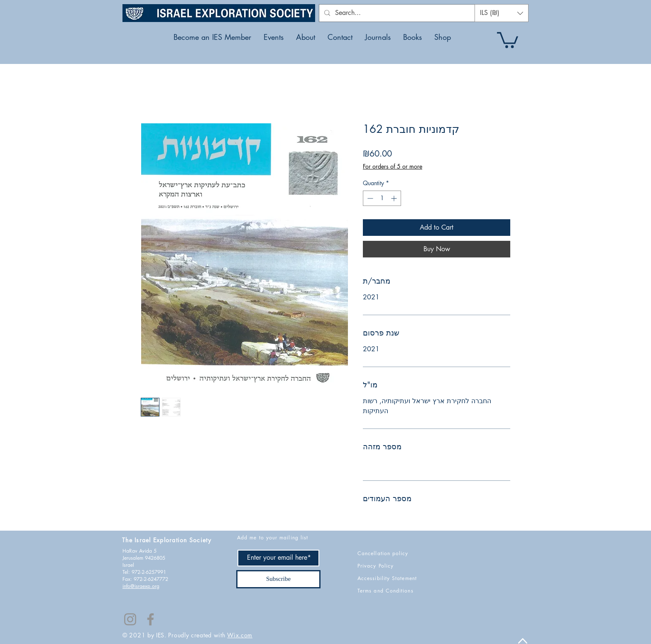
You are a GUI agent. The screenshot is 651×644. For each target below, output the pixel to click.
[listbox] (502, 13)
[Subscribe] (278, 579)
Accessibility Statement (387, 578)
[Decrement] (369, 198)
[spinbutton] (382, 198)
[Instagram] (130, 619)
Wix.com (240, 635)
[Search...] (401, 13)
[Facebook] (151, 619)
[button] (502, 13)
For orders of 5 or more (393, 166)
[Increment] (395, 198)
